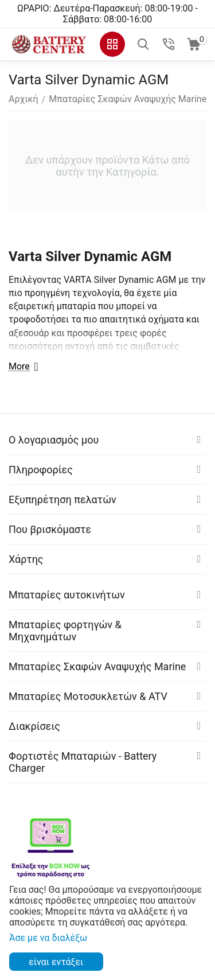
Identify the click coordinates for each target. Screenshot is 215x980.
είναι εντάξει (56, 962)
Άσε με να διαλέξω (48, 938)
